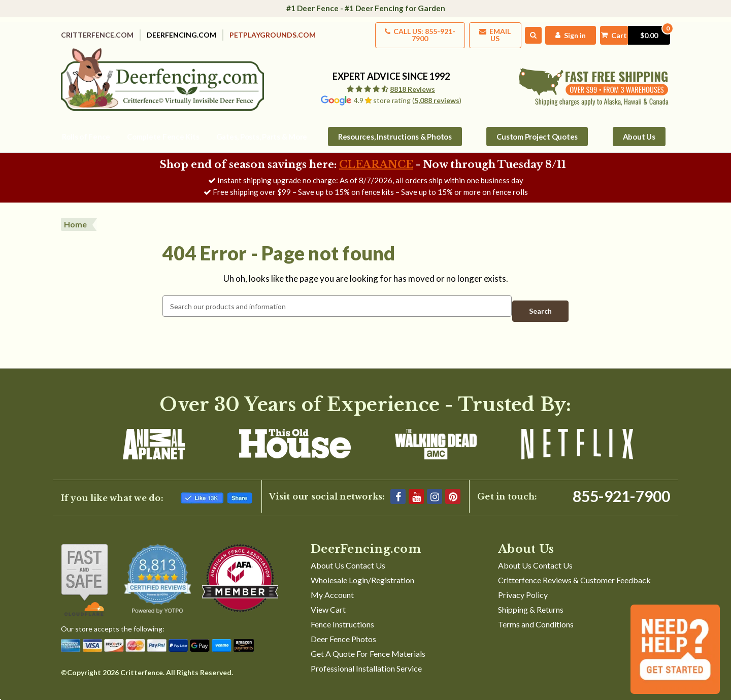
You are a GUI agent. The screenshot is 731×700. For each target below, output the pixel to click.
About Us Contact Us (348, 554)
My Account (332, 583)
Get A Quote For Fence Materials (368, 642)
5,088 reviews (437, 94)
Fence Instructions (342, 612)
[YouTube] (416, 485)
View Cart (328, 598)
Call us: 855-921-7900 (388, 32)
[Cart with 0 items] (627, 32)
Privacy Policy (523, 583)
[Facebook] (398, 485)
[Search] (516, 32)
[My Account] (555, 32)
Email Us (472, 32)
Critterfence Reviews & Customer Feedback (574, 568)
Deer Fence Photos (343, 627)
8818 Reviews (412, 82)
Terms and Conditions (536, 612)
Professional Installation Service (366, 657)
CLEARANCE (376, 158)
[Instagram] (435, 485)
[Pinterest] (453, 485)
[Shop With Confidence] (85, 568)
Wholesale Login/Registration (362, 568)
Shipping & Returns (531, 598)
